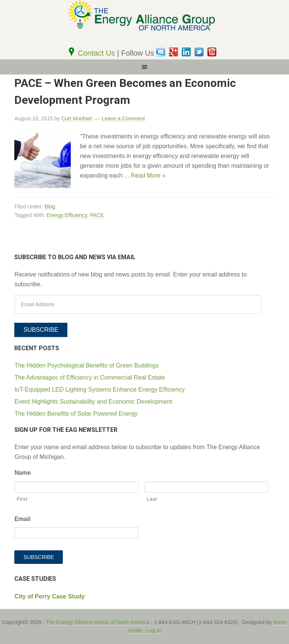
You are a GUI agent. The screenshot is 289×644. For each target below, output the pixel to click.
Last (152, 499)
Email (22, 519)
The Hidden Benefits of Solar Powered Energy (76, 414)
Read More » (148, 175)
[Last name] (206, 487)
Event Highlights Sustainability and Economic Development (93, 402)
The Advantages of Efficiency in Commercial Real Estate (90, 377)
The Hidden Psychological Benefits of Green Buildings (86, 365)
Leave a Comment (123, 118)
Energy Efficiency (67, 215)
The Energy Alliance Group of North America (98, 622)
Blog (50, 207)
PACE (97, 215)
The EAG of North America (144, 24)
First (22, 499)
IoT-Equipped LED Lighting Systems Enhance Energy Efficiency (99, 390)
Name (23, 473)
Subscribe (41, 330)
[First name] (76, 487)
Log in (154, 630)
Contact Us (97, 53)
